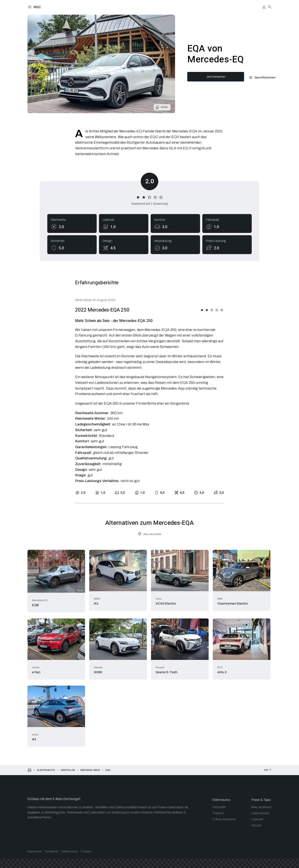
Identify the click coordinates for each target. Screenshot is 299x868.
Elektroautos (46, 770)
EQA (108, 770)
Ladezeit (257, 819)
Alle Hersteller (152, 534)
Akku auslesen (261, 807)
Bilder (164, 107)
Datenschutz (70, 851)
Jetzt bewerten (214, 77)
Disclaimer (52, 851)
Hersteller (68, 770)
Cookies (86, 851)
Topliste (218, 813)
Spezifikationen (261, 77)
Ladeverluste (260, 813)
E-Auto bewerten (224, 819)
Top (266, 770)
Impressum (35, 851)
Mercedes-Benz (90, 770)
